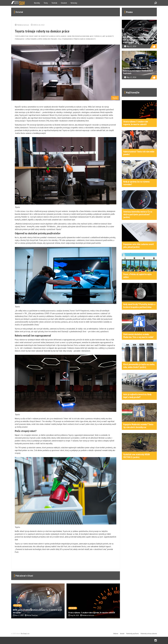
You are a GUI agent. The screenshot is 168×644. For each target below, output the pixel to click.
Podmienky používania (132, 634)
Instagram (156, 640)
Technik (54, 3)
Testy (46, 3)
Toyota (115, 98)
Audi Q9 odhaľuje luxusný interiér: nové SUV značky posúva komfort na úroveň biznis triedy (139, 40)
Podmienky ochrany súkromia (149, 634)
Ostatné (64, 3)
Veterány (74, 3)
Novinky (37, 3)
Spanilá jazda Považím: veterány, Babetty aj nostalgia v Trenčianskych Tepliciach (138, 71)
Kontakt (122, 634)
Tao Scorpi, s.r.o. (25, 634)
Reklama (116, 634)
